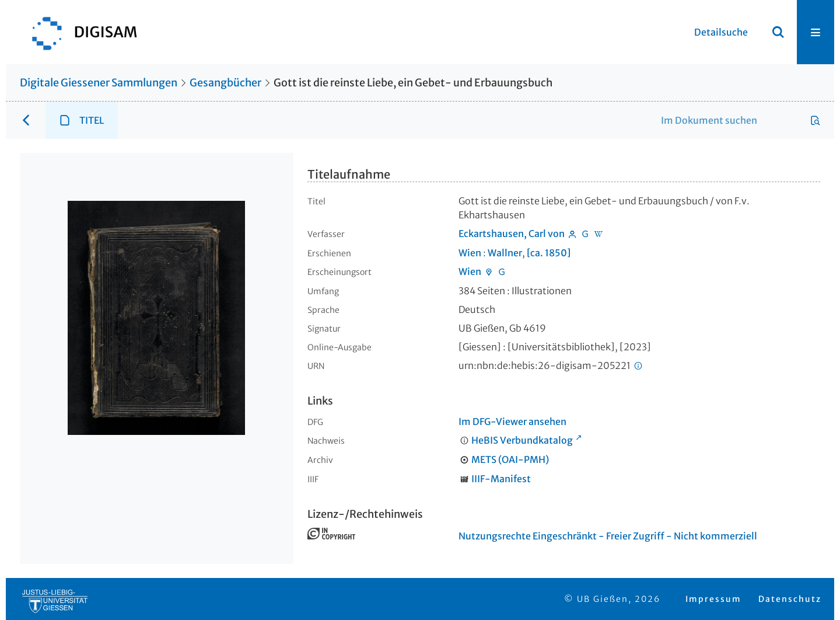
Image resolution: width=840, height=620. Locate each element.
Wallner (505, 253)
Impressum (713, 599)
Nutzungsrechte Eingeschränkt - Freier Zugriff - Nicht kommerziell (608, 536)
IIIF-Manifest (501, 479)
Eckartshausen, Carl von (512, 234)
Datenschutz (790, 599)
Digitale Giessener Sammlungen (99, 83)
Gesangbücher (225, 83)
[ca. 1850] (549, 253)
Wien (470, 253)
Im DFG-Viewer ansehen (512, 422)
